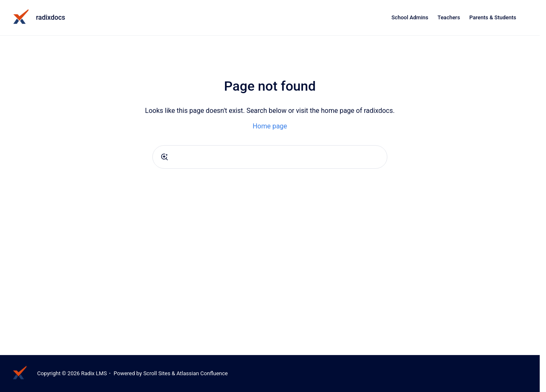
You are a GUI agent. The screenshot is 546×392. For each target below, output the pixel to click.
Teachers (449, 17)
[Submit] (165, 157)
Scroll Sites (157, 373)
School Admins (410, 17)
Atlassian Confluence (202, 373)
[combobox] (270, 157)
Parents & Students (493, 17)
